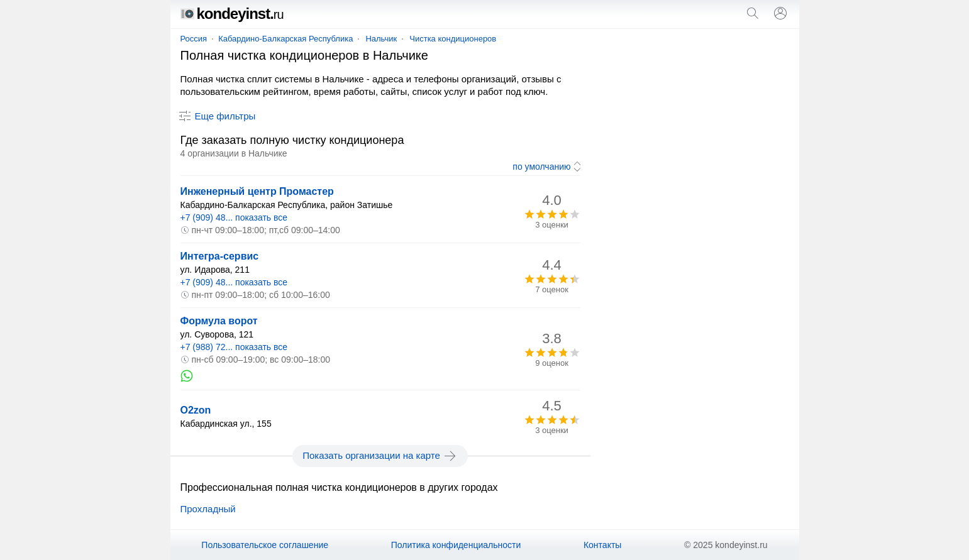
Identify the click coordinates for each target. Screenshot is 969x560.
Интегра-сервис (220, 256)
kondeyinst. (232, 14)
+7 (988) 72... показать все (234, 347)
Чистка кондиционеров (453, 39)
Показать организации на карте (380, 456)
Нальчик (381, 39)
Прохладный (208, 509)
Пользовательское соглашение (265, 545)
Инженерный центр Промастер (257, 191)
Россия (194, 39)
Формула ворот (219, 321)
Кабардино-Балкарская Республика (285, 39)
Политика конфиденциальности (456, 545)
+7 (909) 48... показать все (234, 217)
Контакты (602, 545)
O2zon (196, 410)
